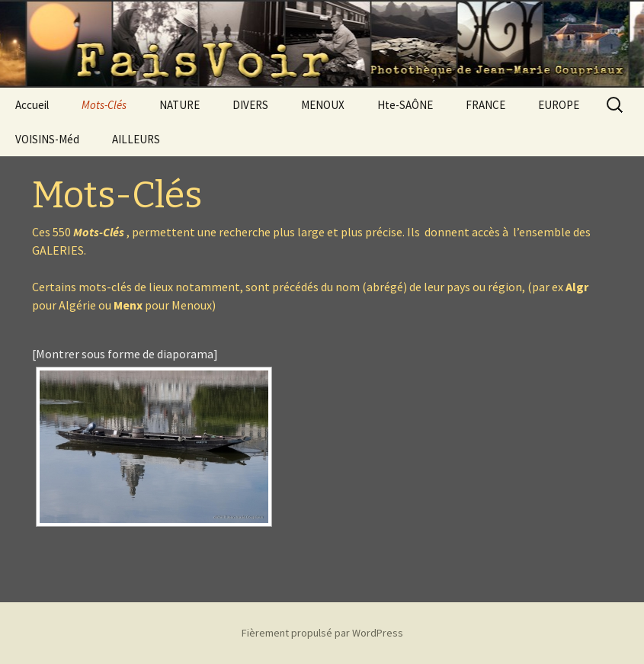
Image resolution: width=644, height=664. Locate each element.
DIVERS (250, 105)
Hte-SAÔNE (405, 105)
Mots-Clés (104, 105)
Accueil (32, 105)
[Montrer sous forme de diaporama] (125, 354)
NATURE (179, 105)
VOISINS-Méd (47, 139)
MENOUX (323, 105)
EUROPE (559, 105)
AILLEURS (136, 139)
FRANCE (485, 105)
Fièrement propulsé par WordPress (322, 633)
